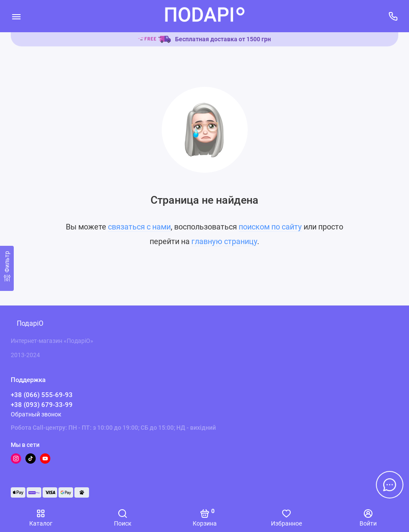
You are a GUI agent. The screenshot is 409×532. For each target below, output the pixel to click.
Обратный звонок (36, 414)
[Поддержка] (393, 16)
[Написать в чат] (390, 485)
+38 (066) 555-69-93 (42, 395)
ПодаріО (30, 323)
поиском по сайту (270, 227)
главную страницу (224, 241)
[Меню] (16, 16)
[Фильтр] (7, 268)
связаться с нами (139, 227)
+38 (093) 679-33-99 (42, 405)
